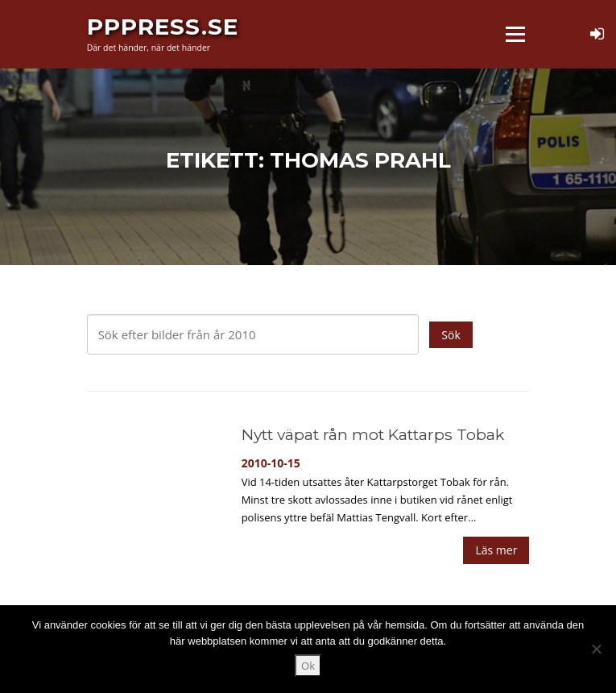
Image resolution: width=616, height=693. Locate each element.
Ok (308, 666)
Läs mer (496, 550)
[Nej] (596, 649)
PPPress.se (163, 27)
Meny (515, 34)
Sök (451, 335)
